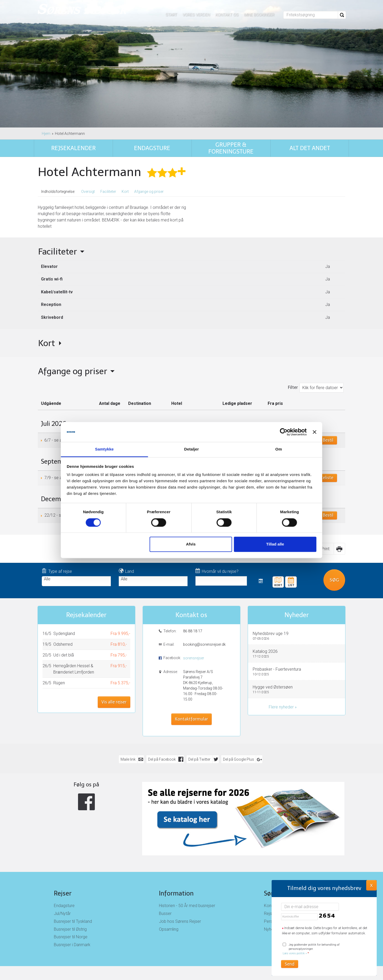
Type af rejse (57, 571)
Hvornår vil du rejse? (217, 571)
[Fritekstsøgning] (311, 15)
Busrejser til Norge (71, 937)
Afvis (191, 544)
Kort (125, 192)
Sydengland (64, 634)
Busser (165, 913)
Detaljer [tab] (191, 449)
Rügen (59, 683)
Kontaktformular (191, 719)
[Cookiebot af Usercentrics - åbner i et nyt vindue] (271, 432)
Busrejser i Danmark (72, 945)
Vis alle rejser (114, 702)
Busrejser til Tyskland (73, 921)
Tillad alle (267, 544)
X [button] (371, 885)
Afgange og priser (149, 192)
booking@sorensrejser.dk (204, 644)
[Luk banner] (302, 432)
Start (171, 15)
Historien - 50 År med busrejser (187, 906)
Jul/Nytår (62, 913)
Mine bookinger (259, 15)
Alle (76, 579)
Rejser (63, 893)
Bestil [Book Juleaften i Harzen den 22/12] (328, 515)
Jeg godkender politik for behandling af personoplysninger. (311, 949)
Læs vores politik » (295, 953)
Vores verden (196, 15)
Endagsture (64, 906)
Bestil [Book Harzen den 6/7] (328, 440)
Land (126, 571)
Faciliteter (108, 192)
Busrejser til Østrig (70, 929)
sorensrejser (194, 658)
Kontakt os (227, 15)
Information (176, 893)
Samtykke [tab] (113, 449)
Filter (293, 387)
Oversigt (88, 192)
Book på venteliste (315, 478)
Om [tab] (270, 449)
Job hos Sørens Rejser (180, 921)
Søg (334, 580)
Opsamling (169, 929)
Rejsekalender (291, 580)
